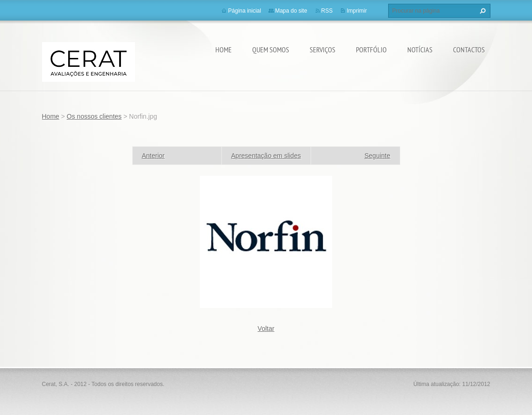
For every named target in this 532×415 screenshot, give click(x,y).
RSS (327, 11)
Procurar (482, 11)
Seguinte (377, 156)
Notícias (420, 50)
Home (223, 50)
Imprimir (357, 11)
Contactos (469, 50)
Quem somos (271, 50)
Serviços (323, 50)
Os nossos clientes (94, 116)
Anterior (153, 156)
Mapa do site (291, 11)
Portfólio (371, 50)
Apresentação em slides (266, 156)
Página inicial (245, 11)
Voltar (266, 329)
